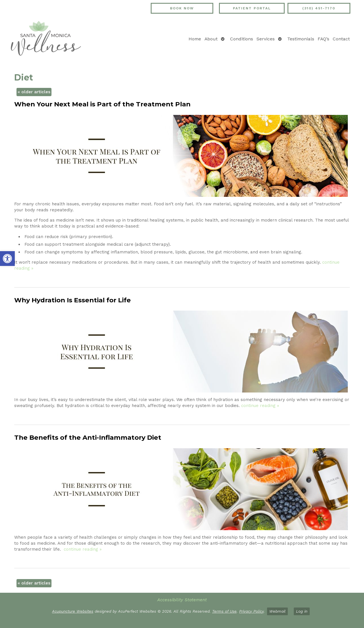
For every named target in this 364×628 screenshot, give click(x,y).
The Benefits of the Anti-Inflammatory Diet (88, 437)
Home (195, 39)
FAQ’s (323, 39)
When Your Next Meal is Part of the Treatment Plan (102, 104)
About (211, 39)
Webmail (277, 611)
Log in (302, 611)
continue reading (260, 406)
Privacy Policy (251, 611)
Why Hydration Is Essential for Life (73, 300)
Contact (341, 39)
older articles (34, 92)
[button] (7, 259)
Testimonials (301, 39)
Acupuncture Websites (73, 611)
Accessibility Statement (182, 600)
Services (266, 39)
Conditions (242, 39)
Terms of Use (224, 611)
